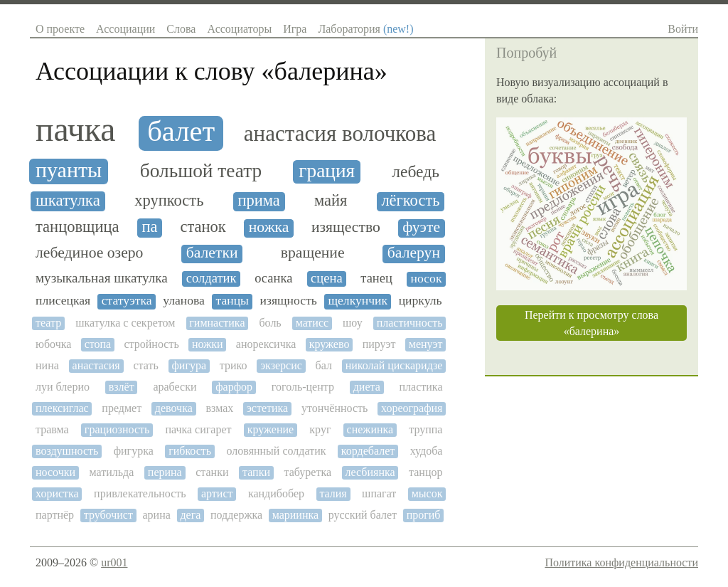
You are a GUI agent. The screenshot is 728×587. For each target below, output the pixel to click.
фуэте (421, 227)
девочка (174, 408)
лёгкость (410, 201)
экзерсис (281, 365)
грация (327, 171)
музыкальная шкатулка (102, 278)
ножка (269, 227)
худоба (427, 451)
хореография (412, 408)
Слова (181, 29)
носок (427, 279)
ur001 (114, 562)
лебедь (416, 172)
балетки (212, 253)
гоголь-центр (303, 387)
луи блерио (63, 387)
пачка (75, 129)
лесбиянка (370, 472)
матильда (112, 472)
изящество (346, 227)
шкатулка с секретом (125, 323)
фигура (189, 365)
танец (376, 278)
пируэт (379, 344)
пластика (421, 387)
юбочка (53, 344)
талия (333, 493)
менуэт (426, 344)
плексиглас (62, 408)
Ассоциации (125, 29)
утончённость (334, 408)
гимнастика (217, 323)
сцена (327, 278)
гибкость (190, 451)
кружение (271, 429)
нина (47, 365)
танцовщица (77, 227)
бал (324, 365)
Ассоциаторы (239, 29)
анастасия (96, 365)
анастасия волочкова (340, 134)
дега (190, 515)
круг (320, 429)
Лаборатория (365, 29)
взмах (220, 408)
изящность (289, 301)
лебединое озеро (89, 253)
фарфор (234, 387)
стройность (152, 344)
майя (331, 201)
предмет (122, 408)
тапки (256, 472)
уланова (184, 301)
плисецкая (63, 301)
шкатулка (68, 200)
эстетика (267, 408)
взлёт (122, 387)
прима (258, 201)
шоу (353, 323)
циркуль (421, 301)
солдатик (212, 278)
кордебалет (368, 451)
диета (367, 387)
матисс (312, 323)
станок (203, 227)
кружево (330, 344)
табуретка (307, 472)
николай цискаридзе (394, 365)
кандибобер (276, 493)
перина (165, 472)
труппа (425, 429)
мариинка (295, 515)
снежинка (370, 429)
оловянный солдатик (277, 451)
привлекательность (140, 493)
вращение (313, 253)
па (149, 227)
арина (157, 515)
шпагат (379, 493)
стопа (98, 344)
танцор (425, 472)
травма (52, 429)
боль (270, 323)
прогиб (424, 515)
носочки (55, 472)
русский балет (363, 515)
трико (234, 365)
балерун (414, 253)
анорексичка (266, 344)
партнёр (55, 515)
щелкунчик (358, 301)
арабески (175, 387)
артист (217, 493)
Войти (683, 29)
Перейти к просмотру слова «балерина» (591, 323)
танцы (232, 301)
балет (181, 132)
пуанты (69, 170)
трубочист (108, 515)
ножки (208, 344)
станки (212, 472)
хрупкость (169, 201)
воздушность (67, 451)
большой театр (201, 171)
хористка (57, 493)
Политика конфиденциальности (621, 562)
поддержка (236, 515)
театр (48, 323)
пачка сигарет (198, 429)
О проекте (60, 29)
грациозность (117, 429)
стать (145, 365)
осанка (273, 278)
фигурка (134, 451)
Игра (295, 29)
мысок (427, 493)
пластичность (410, 323)
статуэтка (127, 301)
